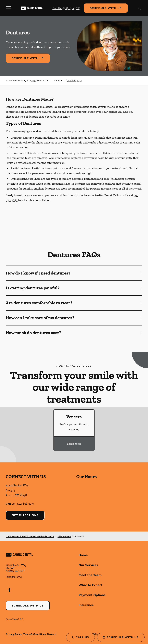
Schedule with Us (106, 8)
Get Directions (25, 515)
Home (83, 555)
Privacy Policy (14, 634)
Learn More (74, 444)
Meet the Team (90, 575)
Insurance (86, 605)
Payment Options (92, 595)
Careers (52, 634)
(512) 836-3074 (74, 80)
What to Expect (91, 585)
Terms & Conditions (34, 634)
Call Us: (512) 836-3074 (66, 8)
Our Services (88, 565)
